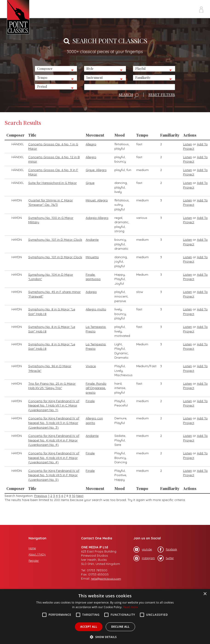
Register (34, 561)
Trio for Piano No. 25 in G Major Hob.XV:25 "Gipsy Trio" (52, 386)
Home (32, 548)
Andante (92, 240)
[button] (105, 637)
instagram (144, 558)
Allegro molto (96, 309)
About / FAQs (37, 554)
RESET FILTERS (162, 95)
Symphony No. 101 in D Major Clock (55, 240)
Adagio (91, 292)
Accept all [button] (89, 627)
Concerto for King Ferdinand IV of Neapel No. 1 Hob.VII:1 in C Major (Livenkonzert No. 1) (54, 405)
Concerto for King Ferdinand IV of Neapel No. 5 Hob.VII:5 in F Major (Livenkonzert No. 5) (54, 475)
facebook (167, 550)
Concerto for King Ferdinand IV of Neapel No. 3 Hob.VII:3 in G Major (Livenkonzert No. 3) (54, 423)
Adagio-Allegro (97, 218)
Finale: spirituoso (93, 277)
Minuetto (92, 257)
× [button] (205, 594)
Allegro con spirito (94, 421)
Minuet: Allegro (97, 200)
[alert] (105, 617)
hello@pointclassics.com (106, 579)
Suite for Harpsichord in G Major (52, 183)
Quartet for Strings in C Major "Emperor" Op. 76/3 (51, 203)
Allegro (91, 144)
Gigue (90, 183)
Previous (41, 496)
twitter (166, 558)
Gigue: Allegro (96, 170)
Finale (90, 401)
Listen (187, 144)
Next (80, 496)
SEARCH (129, 96)
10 (74, 496)
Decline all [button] (120, 627)
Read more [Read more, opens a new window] (131, 607)
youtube (143, 550)
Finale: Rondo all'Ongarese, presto (96, 388)
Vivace (91, 366)
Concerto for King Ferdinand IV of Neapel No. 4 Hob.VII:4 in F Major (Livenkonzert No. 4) (54, 440)
